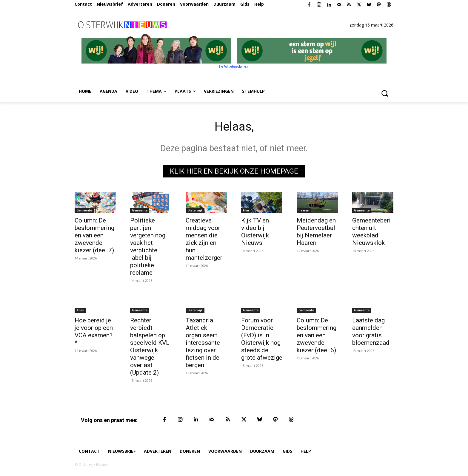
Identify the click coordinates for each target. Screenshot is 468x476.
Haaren (304, 210)
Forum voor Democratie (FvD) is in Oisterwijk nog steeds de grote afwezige (262, 339)
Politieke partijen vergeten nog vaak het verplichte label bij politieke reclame (148, 246)
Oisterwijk (195, 210)
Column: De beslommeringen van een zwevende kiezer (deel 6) (317, 335)
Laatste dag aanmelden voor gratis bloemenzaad (371, 331)
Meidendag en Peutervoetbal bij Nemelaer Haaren (316, 232)
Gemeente (84, 210)
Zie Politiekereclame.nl (234, 67)
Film (246, 210)
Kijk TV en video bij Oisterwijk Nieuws (255, 232)
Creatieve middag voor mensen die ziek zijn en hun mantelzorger (204, 239)
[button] (384, 93)
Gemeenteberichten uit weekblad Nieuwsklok (371, 232)
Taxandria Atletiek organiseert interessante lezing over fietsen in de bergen (203, 343)
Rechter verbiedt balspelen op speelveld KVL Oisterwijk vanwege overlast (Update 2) (150, 346)
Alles (80, 310)
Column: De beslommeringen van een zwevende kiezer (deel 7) (94, 235)
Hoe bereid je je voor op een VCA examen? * (94, 331)
